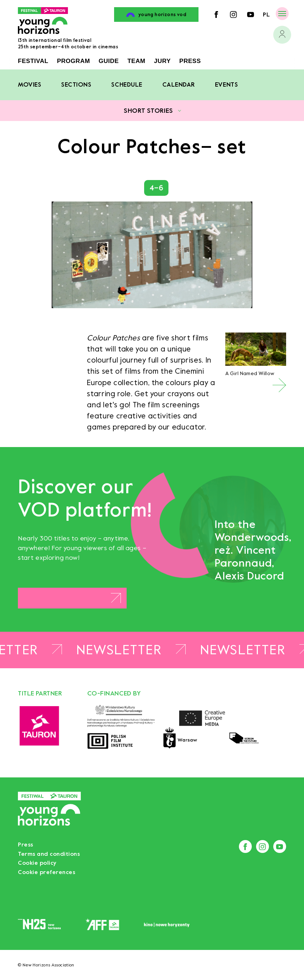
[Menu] (282, 13)
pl (266, 14)
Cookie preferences (46, 872)
